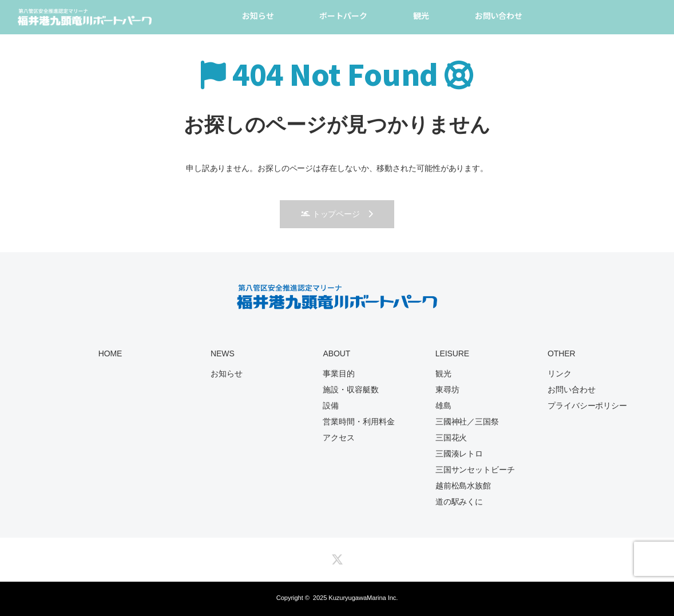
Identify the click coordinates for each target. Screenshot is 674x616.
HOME (110, 353)
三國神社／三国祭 (467, 422)
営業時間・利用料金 (358, 422)
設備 (331, 406)
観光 (443, 373)
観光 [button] (421, 15)
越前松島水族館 (463, 486)
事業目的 (339, 373)
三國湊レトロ (459, 454)
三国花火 (451, 438)
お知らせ (258, 15)
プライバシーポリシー (587, 406)
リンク (560, 373)
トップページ (330, 214)
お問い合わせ (499, 15)
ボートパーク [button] (343, 15)
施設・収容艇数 (350, 390)
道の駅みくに (459, 502)
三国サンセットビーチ (475, 470)
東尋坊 (447, 390)
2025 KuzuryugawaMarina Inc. (355, 598)
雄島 (443, 406)
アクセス (339, 438)
